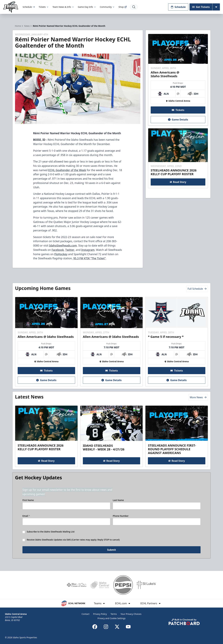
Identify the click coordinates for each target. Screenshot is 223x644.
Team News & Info (63, 7)
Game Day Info (87, 7)
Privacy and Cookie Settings (112, 618)
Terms (114, 614)
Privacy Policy (100, 614)
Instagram (88, 250)
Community (107, 7)
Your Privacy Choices (131, 614)
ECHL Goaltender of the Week (67, 170)
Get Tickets (201, 7)
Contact (86, 614)
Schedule (29, 7)
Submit (112, 550)
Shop (123, 7)
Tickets (44, 7)
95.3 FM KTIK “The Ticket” (89, 258)
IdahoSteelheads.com (63, 245)
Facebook (58, 250)
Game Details (178, 120)
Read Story (178, 182)
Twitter (70, 250)
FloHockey (61, 254)
